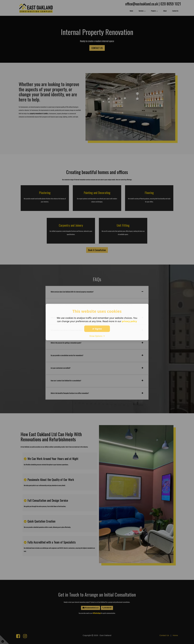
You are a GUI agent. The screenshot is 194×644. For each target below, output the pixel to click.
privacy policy (129, 321)
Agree (97, 329)
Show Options (97, 336)
